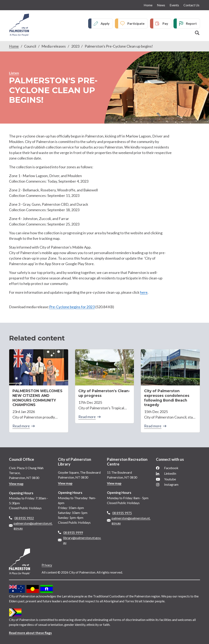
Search (197, 33)
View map (16, 483)
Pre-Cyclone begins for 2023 (72, 307)
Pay (165, 23)
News (161, 5)
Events (174, 5)
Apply (105, 23)
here (144, 292)
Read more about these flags (31, 632)
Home (148, 5)
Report (191, 23)
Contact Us (191, 5)
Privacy (47, 564)
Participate (136, 23)
